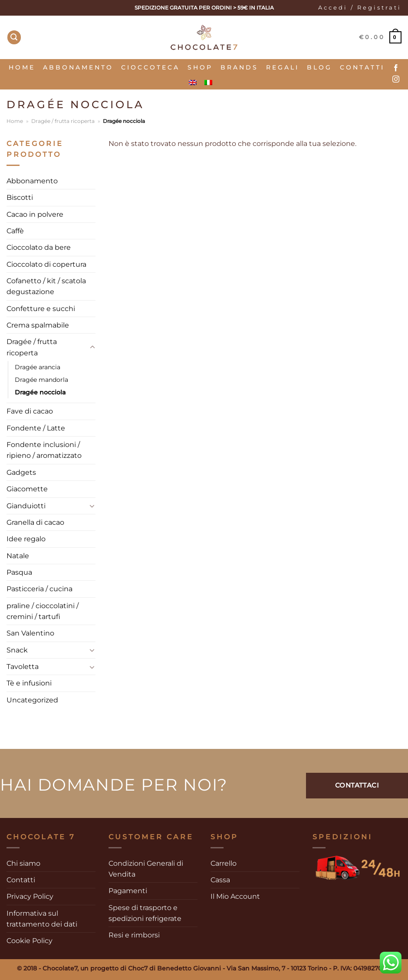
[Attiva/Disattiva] (92, 348)
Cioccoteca (150, 67)
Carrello (224, 863)
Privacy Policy (30, 896)
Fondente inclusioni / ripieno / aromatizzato (44, 450)
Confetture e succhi (41, 309)
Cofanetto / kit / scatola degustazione (46, 286)
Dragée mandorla (41, 380)
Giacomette (27, 489)
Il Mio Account (235, 896)
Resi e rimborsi (134, 935)
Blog (319, 67)
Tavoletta (23, 667)
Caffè (15, 231)
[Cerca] (14, 37)
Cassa (220, 880)
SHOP (200, 67)
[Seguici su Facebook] (396, 68)
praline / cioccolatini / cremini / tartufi (43, 611)
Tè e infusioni (29, 683)
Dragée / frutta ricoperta (63, 121)
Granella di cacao (35, 522)
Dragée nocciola (40, 392)
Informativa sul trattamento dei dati (42, 919)
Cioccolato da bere (39, 247)
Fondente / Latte (36, 428)
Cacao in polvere (35, 214)
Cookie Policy (30, 941)
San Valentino (30, 633)
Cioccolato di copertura (46, 264)
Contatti (362, 67)
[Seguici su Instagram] (396, 79)
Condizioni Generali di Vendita (146, 869)
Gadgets (21, 472)
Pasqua (19, 572)
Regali (283, 67)
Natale (18, 556)
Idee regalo (26, 539)
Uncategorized (32, 700)
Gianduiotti (26, 506)
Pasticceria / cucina (39, 589)
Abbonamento (78, 67)
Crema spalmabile (38, 325)
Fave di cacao (30, 411)
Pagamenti (128, 891)
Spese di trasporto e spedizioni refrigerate (145, 913)
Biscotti (20, 197)
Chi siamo (23, 863)
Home (22, 67)
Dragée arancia (38, 367)
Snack (17, 650)
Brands (239, 67)
